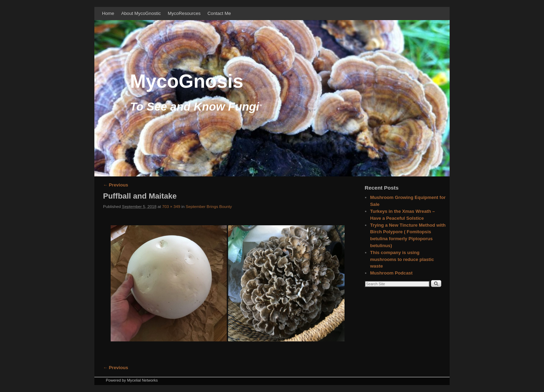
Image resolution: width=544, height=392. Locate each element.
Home (108, 13)
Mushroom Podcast (391, 273)
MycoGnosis (186, 81)
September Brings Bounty (209, 206)
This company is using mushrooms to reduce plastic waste (402, 259)
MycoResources (184, 13)
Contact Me (219, 13)
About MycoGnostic (141, 13)
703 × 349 (171, 206)
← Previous (116, 185)
